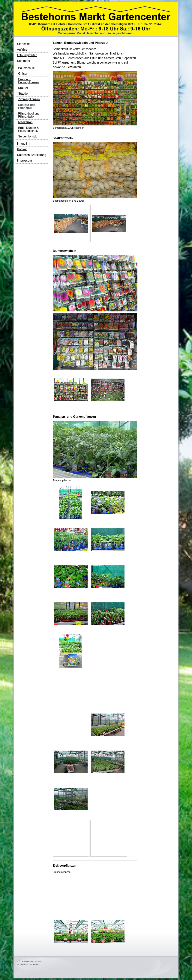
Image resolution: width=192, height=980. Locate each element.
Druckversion (25, 962)
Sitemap (38, 962)
